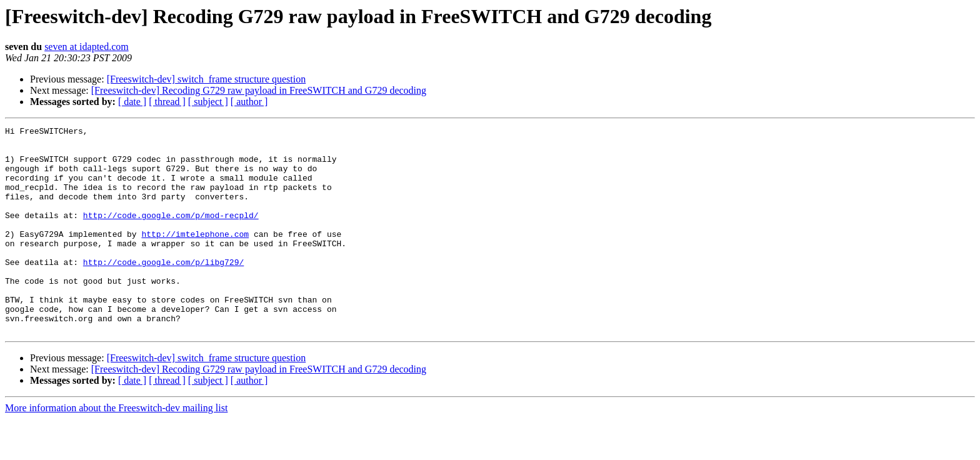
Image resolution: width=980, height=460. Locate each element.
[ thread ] (167, 102)
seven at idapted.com (87, 47)
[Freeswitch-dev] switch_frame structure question (207, 79)
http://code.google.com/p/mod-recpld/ (171, 234)
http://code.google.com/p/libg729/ (163, 290)
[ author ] (249, 102)
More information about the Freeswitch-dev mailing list (116, 449)
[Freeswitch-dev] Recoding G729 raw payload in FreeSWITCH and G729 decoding (259, 90)
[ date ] (132, 102)
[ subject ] (208, 102)
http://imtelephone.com (195, 256)
